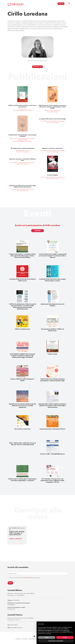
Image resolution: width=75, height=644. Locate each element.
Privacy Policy (28, 578)
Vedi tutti (38, 231)
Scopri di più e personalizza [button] (56, 641)
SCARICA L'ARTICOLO (15, 540)
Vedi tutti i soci (38, 67)
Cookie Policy (32, 640)
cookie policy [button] (66, 630)
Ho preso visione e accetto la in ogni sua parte (25, 578)
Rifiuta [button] (47, 637)
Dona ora (61, 4)
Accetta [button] (65, 637)
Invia (10, 584)
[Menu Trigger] (69, 3)
